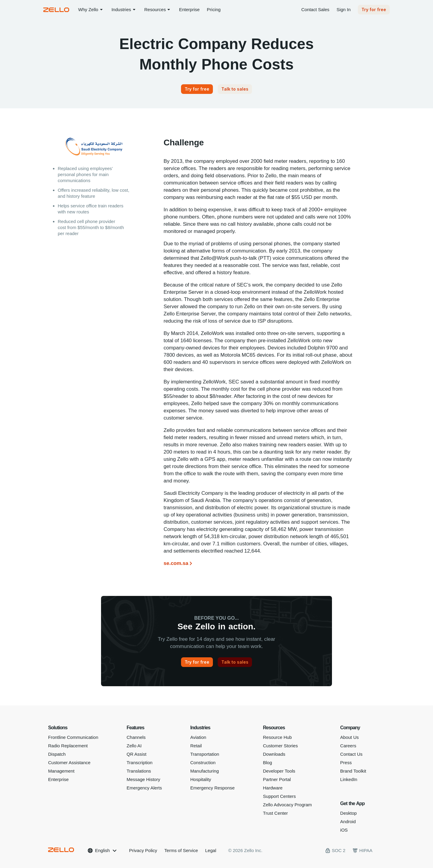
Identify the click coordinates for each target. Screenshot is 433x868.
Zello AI (134, 746)
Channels (136, 737)
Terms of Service (181, 850)
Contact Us (351, 754)
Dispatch (57, 754)
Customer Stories (281, 746)
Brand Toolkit (353, 771)
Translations (139, 771)
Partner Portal (277, 779)
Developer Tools (279, 771)
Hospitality (201, 779)
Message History (143, 779)
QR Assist (137, 754)
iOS (344, 830)
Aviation (198, 737)
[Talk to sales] (235, 89)
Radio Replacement (68, 746)
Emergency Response (213, 788)
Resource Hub (278, 737)
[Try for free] (197, 89)
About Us (349, 737)
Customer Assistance (69, 763)
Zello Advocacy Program (288, 805)
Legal (211, 850)
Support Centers (279, 796)
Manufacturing (205, 771)
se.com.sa (176, 563)
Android (348, 821)
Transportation (205, 754)
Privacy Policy (143, 850)
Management (61, 771)
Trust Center (276, 813)
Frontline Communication (73, 737)
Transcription (140, 763)
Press (346, 763)
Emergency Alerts (144, 788)
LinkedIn (349, 779)
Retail (196, 746)
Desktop (348, 813)
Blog (268, 763)
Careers (348, 746)
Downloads (274, 754)
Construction (203, 763)
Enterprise (58, 779)
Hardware (273, 788)
